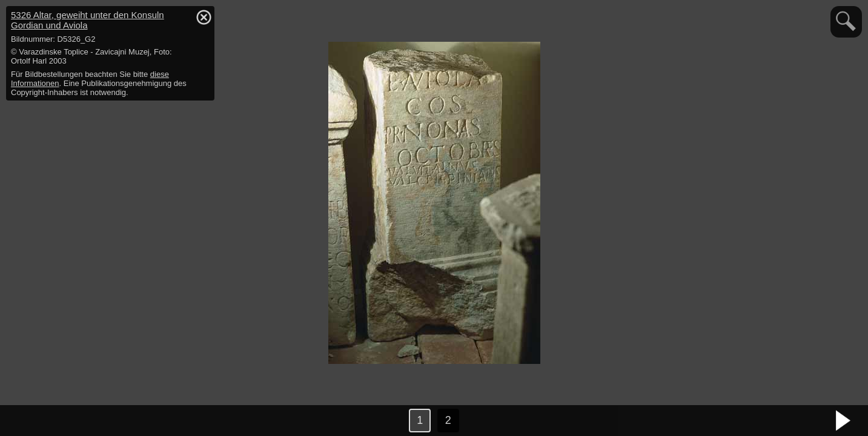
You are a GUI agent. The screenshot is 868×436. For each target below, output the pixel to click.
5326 (88, 20)
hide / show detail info (204, 17)
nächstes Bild (844, 421)
